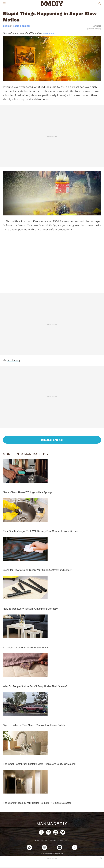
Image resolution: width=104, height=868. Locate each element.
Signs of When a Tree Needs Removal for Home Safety (34, 725)
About (37, 840)
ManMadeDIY (52, 824)
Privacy (60, 840)
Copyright (52, 840)
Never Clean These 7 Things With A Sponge (28, 492)
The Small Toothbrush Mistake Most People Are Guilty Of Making (39, 764)
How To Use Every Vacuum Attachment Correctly (30, 609)
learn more (49, 33)
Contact (44, 840)
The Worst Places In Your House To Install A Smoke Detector (37, 803)
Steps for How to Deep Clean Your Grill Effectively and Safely (37, 570)
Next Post (52, 440)
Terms (67, 840)
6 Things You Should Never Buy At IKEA (25, 648)
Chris (7, 26)
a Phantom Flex (28, 221)
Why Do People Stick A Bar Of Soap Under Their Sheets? (35, 686)
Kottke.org (14, 360)
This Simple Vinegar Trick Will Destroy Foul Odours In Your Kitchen (40, 531)
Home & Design (21, 26)
